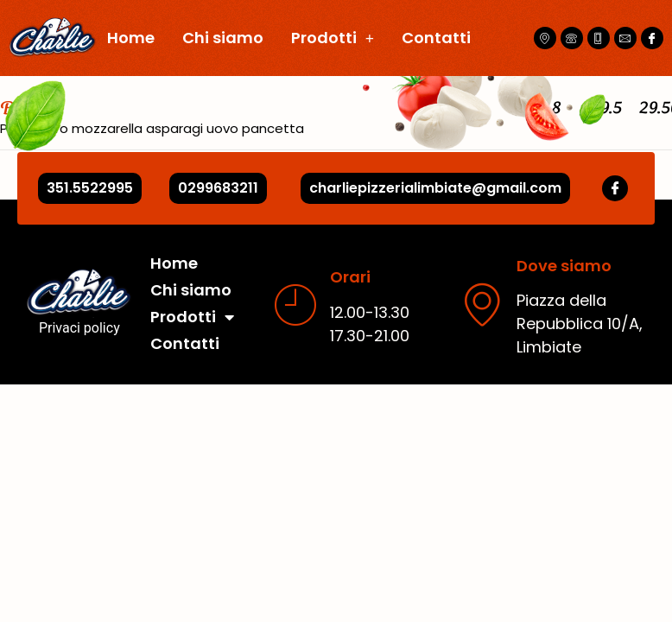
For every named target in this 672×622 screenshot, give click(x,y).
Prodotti (333, 38)
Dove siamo (564, 266)
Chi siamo (223, 38)
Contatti (436, 38)
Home (131, 38)
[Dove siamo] (482, 304)
